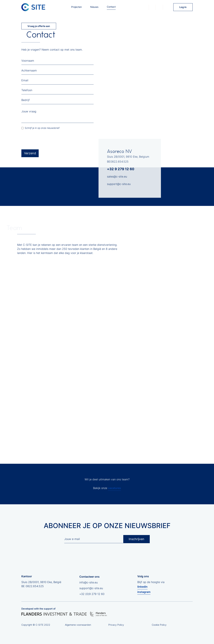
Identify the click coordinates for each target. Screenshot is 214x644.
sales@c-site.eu (117, 178)
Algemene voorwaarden (78, 625)
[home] (33, 7)
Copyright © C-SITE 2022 (36, 625)
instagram (144, 592)
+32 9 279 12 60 (121, 170)
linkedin (142, 587)
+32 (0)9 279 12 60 (92, 594)
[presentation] (47, 140)
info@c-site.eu (89, 582)
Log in (183, 7)
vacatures (114, 488)
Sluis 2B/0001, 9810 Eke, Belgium (128, 158)
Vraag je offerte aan (39, 26)
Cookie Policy (159, 625)
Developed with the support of (38, 609)
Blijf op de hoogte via (151, 587)
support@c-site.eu (119, 185)
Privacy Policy (116, 625)
